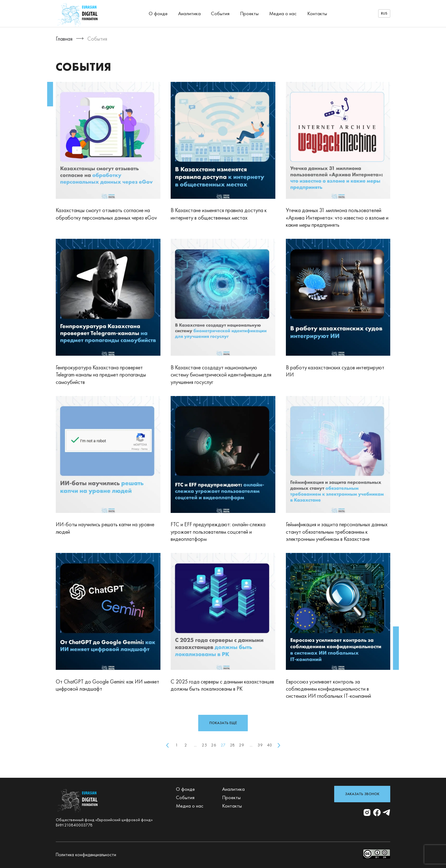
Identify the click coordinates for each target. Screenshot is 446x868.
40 (269, 745)
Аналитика (189, 13)
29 (242, 745)
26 (214, 745)
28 (232, 745)
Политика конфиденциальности (86, 855)
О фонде (158, 13)
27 (223, 745)
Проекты (249, 13)
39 (260, 745)
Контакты (317, 13)
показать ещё (223, 723)
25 (204, 745)
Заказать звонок (362, 794)
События (220, 13)
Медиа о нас (283, 13)
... (195, 745)
